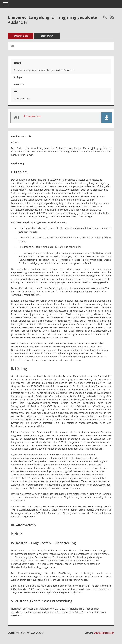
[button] (107, 118)
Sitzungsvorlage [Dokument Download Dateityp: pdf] (32, 116)
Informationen (21, 36)
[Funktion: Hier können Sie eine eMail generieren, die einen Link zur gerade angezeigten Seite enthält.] (13, 46)
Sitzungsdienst (104, 633)
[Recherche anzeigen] (105, 18)
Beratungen (47, 36)
